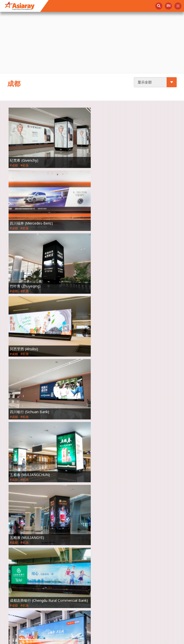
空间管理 (16, 484)
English (15, 560)
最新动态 (16, 517)
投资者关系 (18, 538)
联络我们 (16, 549)
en (168, 6)
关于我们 (16, 473)
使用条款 (119, 639)
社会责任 (16, 527)
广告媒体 (16, 495)
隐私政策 (139, 639)
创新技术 (16, 505)
